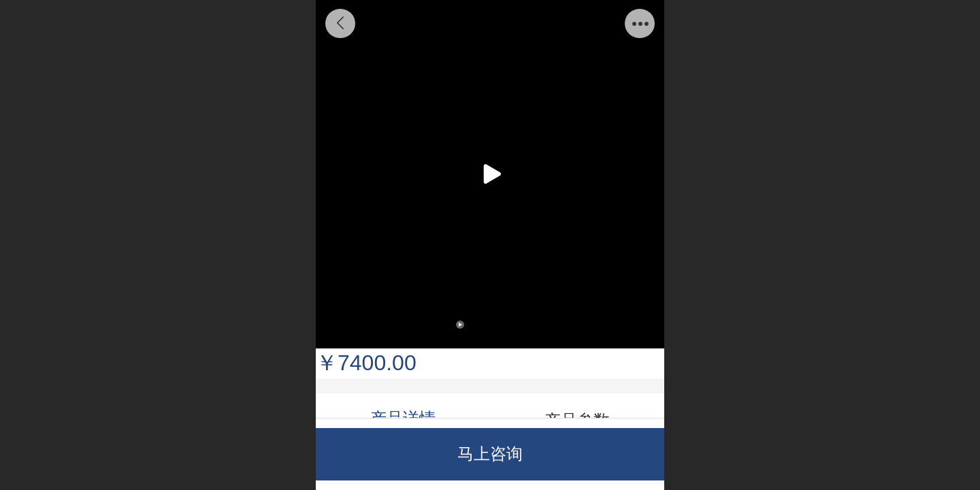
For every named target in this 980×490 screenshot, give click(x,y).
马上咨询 (490, 454)
